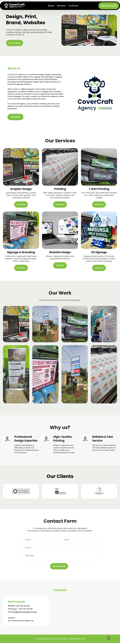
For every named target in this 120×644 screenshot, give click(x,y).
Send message (59, 567)
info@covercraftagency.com (26, 613)
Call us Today (15, 43)
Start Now (21, 205)
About (51, 6)
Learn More (16, 117)
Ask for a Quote (109, 6)
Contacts (73, 6)
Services (61, 6)
